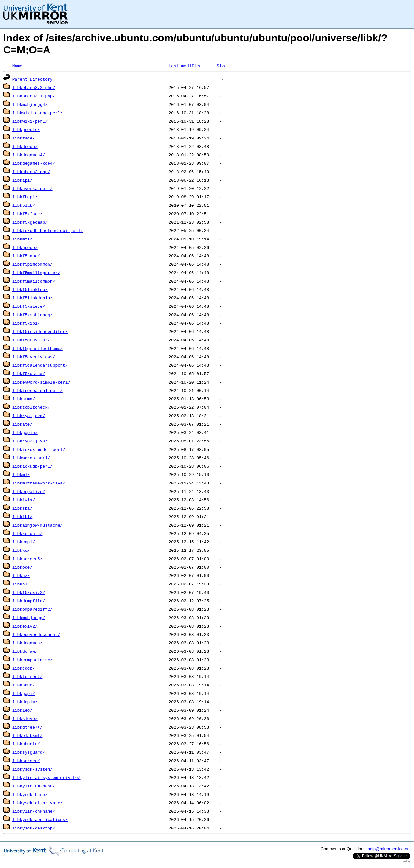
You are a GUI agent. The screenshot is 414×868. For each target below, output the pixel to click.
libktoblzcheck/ (31, 407)
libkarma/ (24, 399)
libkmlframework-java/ (39, 483)
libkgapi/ (24, 693)
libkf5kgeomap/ (30, 222)
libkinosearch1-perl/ (38, 390)
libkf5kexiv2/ (29, 592)
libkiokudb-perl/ (33, 466)
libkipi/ (22, 180)
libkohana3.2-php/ (34, 87)
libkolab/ (24, 205)
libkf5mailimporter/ (36, 273)
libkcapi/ (24, 542)
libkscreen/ (26, 761)
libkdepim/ (25, 702)
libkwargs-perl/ (31, 458)
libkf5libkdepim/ (33, 298)
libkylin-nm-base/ (34, 786)
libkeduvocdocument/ (36, 634)
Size (222, 66)
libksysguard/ (29, 752)
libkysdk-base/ (30, 794)
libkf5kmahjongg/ (33, 315)
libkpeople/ (26, 129)
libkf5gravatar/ (31, 340)
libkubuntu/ (26, 744)
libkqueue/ (25, 247)
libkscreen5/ (27, 559)
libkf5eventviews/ (34, 357)
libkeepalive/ (29, 491)
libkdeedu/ (25, 146)
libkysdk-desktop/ (34, 828)
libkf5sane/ (26, 256)
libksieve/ (25, 718)
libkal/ (21, 584)
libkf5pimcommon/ (33, 264)
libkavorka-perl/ (33, 188)
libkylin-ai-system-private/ (46, 777)
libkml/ (21, 474)
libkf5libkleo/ (30, 289)
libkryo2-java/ (30, 441)
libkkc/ (21, 550)
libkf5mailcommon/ (34, 281)
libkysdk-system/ (33, 769)
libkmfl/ (22, 239)
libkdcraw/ (25, 651)
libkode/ (22, 567)
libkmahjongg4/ (30, 104)
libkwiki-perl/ (30, 121)
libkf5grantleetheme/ (38, 348)
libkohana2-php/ (31, 172)
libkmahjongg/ (29, 618)
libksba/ (22, 508)
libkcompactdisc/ (33, 660)
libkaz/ (21, 575)
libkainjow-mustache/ (38, 525)
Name (17, 66)
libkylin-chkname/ (34, 811)
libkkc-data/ (27, 533)
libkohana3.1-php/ (34, 96)
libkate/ (22, 424)
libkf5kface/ (27, 214)
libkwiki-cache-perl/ (38, 113)
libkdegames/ (27, 643)
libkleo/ (22, 710)
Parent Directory (33, 79)
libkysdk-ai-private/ (38, 803)
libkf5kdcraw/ (29, 373)
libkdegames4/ (29, 155)
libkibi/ (22, 517)
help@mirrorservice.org (389, 849)
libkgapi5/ (25, 432)
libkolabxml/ (27, 735)
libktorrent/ (27, 676)
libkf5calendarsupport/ (40, 365)
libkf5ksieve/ (29, 306)
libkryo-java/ (29, 416)
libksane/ (24, 685)
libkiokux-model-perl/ (39, 449)
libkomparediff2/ (33, 609)
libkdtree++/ (27, 727)
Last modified (185, 66)
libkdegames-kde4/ (34, 163)
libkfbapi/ (25, 197)
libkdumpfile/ (29, 601)
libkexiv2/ (25, 626)
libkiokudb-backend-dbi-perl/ (48, 230)
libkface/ (24, 138)
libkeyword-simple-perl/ (41, 382)
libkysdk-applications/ (40, 819)
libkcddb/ (24, 668)
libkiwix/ (24, 500)
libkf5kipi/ (26, 323)
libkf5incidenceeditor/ (40, 331)
